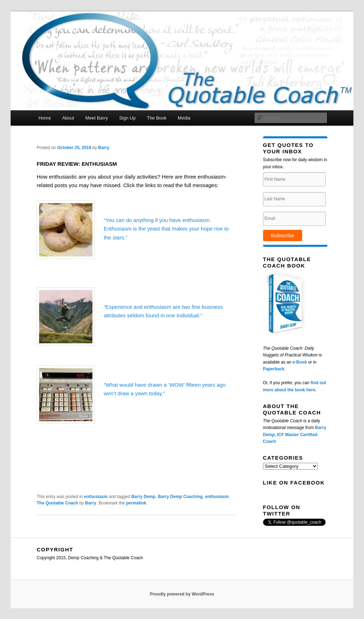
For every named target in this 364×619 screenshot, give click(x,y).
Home (45, 118)
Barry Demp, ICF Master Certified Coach (295, 435)
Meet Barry (97, 118)
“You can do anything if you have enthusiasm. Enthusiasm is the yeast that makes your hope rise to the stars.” (166, 229)
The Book (157, 118)
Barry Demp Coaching (180, 497)
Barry (104, 148)
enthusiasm (96, 497)
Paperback (274, 369)
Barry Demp (143, 497)
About (68, 118)
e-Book (300, 362)
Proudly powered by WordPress (182, 594)
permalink (136, 503)
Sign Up (127, 118)
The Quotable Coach (57, 503)
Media (184, 118)
